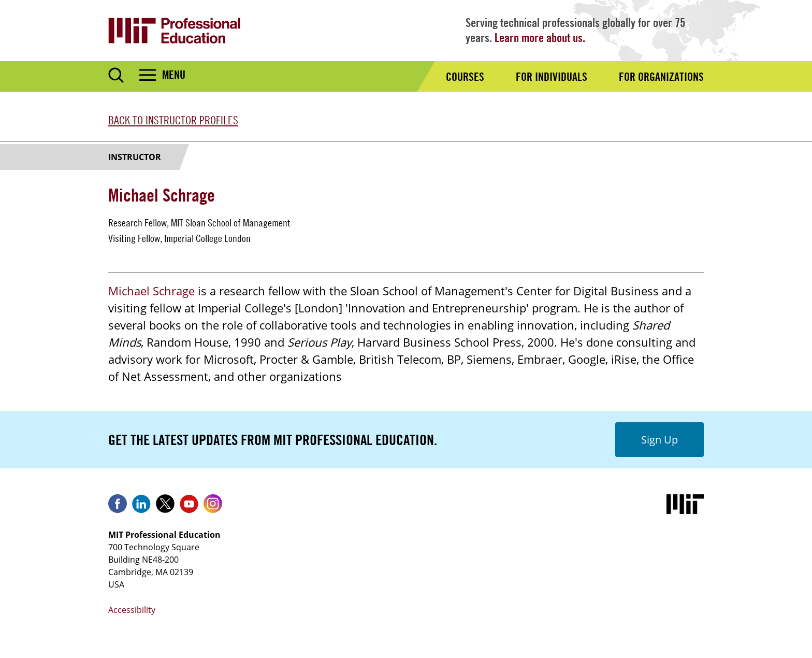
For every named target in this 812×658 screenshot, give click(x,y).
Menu (174, 75)
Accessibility (132, 610)
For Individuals (552, 77)
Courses (465, 77)
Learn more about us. (540, 38)
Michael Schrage (151, 291)
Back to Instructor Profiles (173, 120)
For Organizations (661, 77)
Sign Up (659, 440)
